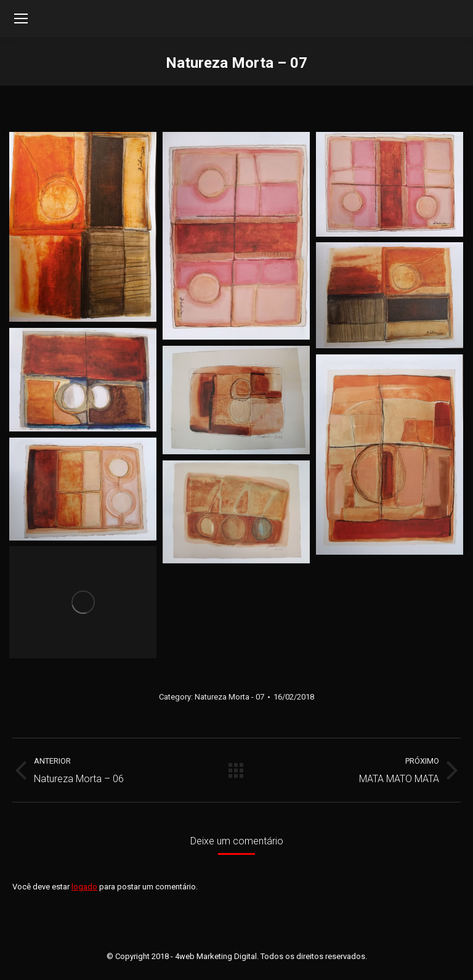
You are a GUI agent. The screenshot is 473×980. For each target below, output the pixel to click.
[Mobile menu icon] (21, 18)
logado (84, 887)
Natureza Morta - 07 (229, 697)
